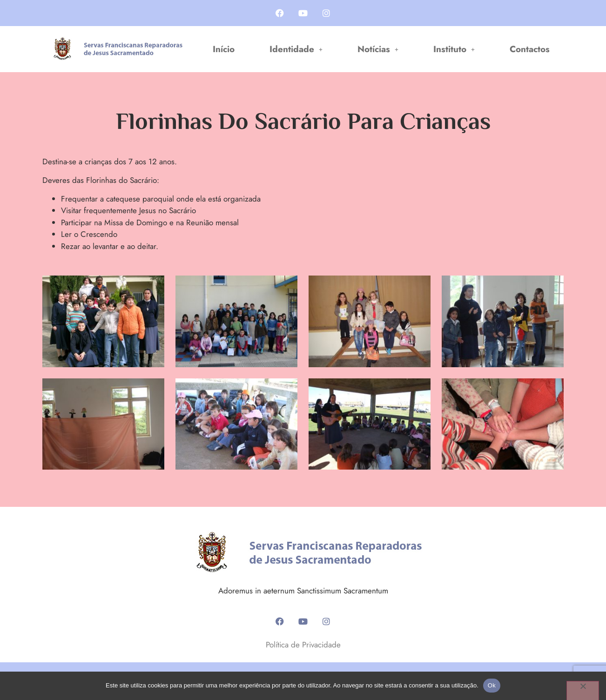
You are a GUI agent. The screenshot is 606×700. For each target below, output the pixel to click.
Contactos (530, 49)
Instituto (454, 49)
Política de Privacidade (303, 645)
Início (224, 49)
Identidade (296, 49)
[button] (296, 49)
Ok (492, 685)
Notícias (378, 49)
